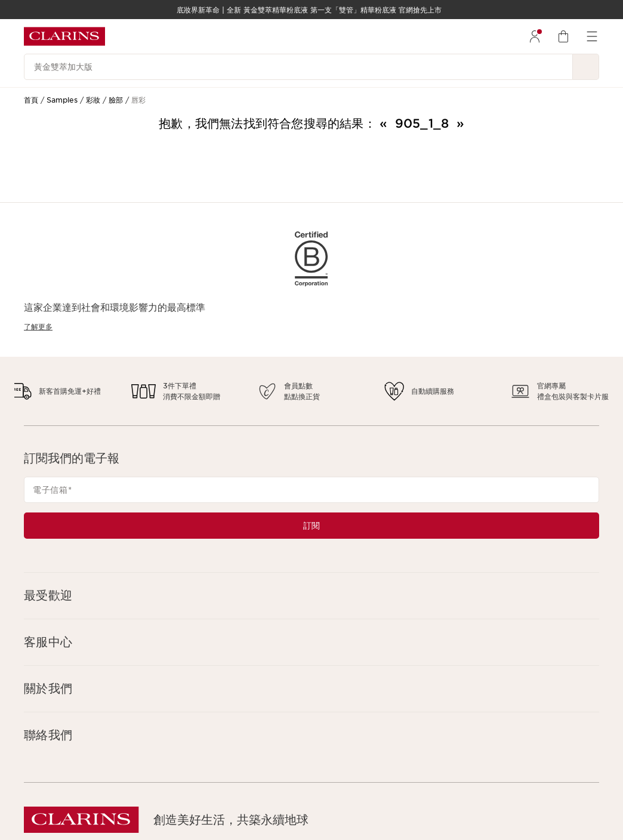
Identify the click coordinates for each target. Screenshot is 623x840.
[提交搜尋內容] (586, 67)
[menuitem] (535, 36)
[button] (311, 596)
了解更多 (38, 327)
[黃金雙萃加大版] (298, 67)
